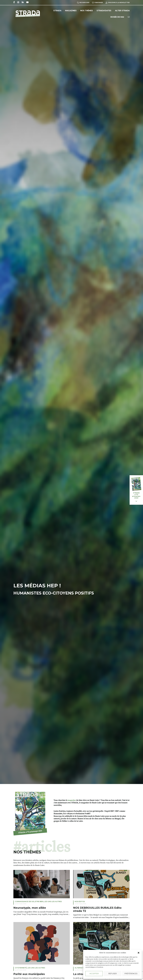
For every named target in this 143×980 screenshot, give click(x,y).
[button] (139, 953)
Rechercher (83, 3)
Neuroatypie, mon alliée (30, 908)
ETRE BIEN (39, 902)
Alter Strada (122, 11)
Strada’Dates (104, 11)
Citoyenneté (21, 968)
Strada (57, 11)
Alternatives (81, 968)
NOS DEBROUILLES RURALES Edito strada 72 (97, 909)
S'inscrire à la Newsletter (118, 3)
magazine (72, 800)
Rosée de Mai (117, 17)
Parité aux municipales (29, 974)
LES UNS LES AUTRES (53, 902)
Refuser (113, 974)
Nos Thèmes (87, 11)
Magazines (71, 11)
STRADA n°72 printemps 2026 (30, 832)
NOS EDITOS (80, 902)
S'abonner (97, 3)
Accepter (94, 974)
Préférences (131, 974)
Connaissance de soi (25, 902)
